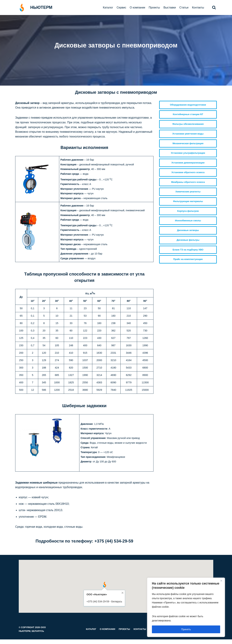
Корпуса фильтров (188, 211)
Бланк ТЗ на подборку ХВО (188, 250)
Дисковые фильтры (188, 240)
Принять (186, 629)
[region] (186, 607)
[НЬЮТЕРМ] (34, 8)
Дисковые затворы (188, 230)
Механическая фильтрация (188, 143)
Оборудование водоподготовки (188, 105)
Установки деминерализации (188, 163)
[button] (214, 7)
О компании (137, 8)
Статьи (184, 8)
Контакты (198, 8)
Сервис (121, 8)
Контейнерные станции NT (188, 114)
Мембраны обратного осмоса (188, 182)
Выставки (169, 8)
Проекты (154, 8)
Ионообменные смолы (188, 221)
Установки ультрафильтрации (188, 153)
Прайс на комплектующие (188, 260)
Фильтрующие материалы (188, 201)
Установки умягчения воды (188, 134)
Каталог (107, 8)
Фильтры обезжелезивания (188, 124)
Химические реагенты (188, 192)
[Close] (221, 581)
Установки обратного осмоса (188, 172)
